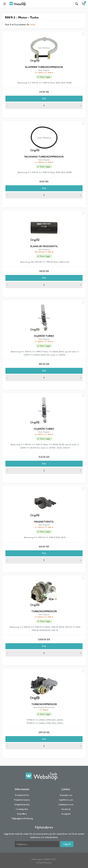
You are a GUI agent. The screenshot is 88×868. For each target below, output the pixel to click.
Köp (44, 98)
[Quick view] (83, 34)
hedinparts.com (66, 804)
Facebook (66, 809)
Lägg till (67, 844)
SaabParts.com (66, 800)
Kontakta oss (66, 795)
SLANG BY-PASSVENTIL (44, 246)
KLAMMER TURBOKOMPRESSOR (44, 67)
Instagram (66, 814)
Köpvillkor (22, 814)
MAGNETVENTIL (44, 522)
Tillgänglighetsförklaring (22, 818)
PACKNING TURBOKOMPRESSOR (44, 157)
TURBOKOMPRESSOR (44, 611)
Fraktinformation (22, 800)
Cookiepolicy (22, 809)
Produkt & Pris (22, 795)
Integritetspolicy (22, 804)
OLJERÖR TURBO (44, 336)
